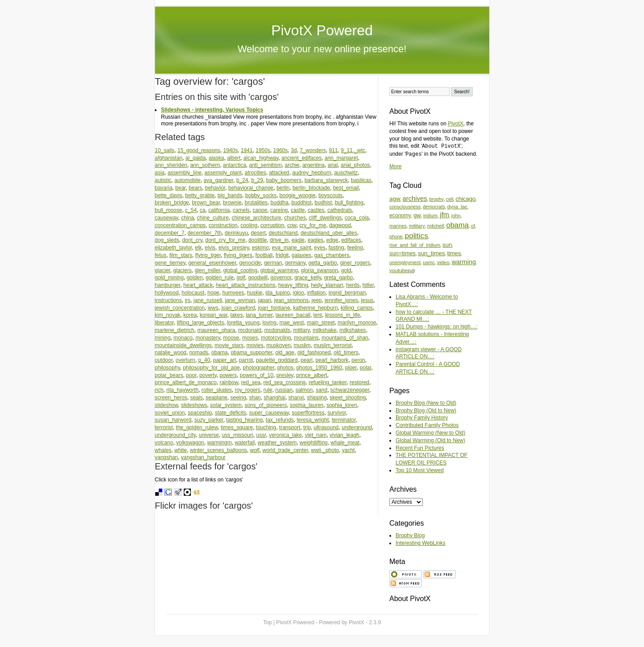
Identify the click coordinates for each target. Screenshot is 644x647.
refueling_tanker (328, 382)
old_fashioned (314, 353)
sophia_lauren (307, 405)
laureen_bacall (293, 315)
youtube (399, 270)
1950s (263, 150)
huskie (255, 293)
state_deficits (231, 413)
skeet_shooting (348, 398)
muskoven (279, 345)
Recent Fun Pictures (420, 448)
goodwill (258, 278)
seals (196, 398)
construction (223, 225)
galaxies (301, 255)
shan (255, 398)
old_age (285, 353)
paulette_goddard (277, 360)
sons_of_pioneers (266, 405)
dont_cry (192, 240)
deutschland (283, 233)
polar (366, 368)
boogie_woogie (298, 195)
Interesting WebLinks (421, 543)
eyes (320, 248)
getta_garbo (322, 263)
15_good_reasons (199, 150)
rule (268, 390)
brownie (232, 203)
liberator (164, 323)
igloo (299, 293)
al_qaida (196, 158)
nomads (199, 353)
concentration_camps (180, 225)
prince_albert (312, 375)
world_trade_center (285, 450)
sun (447, 245)
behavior (215, 188)
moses (250, 338)
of (473, 226)
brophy (437, 199)
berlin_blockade (311, 188)
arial (333, 165)
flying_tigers (238, 255)
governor (281, 278)
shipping (317, 398)
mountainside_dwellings (183, 345)
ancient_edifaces (301, 158)
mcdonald (250, 330)
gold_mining (169, 278)
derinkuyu (236, 233)
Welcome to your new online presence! (322, 49)
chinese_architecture (257, 218)
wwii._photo (325, 450)
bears (195, 188)
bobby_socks (261, 195)
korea (190, 315)
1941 (247, 150)
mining (163, 338)
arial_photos (355, 165)
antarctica (235, 165)
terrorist (164, 427)
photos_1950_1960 (319, 368)
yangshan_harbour (203, 457)
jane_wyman (240, 300)
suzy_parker (209, 420)
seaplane (217, 398)
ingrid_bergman (347, 293)
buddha (280, 203)
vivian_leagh (345, 435)
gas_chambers (332, 255)
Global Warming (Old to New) (430, 440)
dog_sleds (167, 240)
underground (357, 427)
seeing (238, 398)
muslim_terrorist (332, 345)
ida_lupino (278, 293)
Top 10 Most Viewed (420, 470)
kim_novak (167, 315)
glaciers (182, 270)
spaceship (200, 413)
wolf (254, 450)
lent (318, 315)
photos (285, 368)
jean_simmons (291, 300)
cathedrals (340, 210)
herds (353, 285)
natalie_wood (171, 353)
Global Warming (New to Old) (430, 433)
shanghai (275, 398)
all (411, 271)
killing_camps (357, 308)
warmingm (219, 443)
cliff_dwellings (325, 218)
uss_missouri (238, 435)
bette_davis (168, 195)
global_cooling (240, 270)
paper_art (225, 360)
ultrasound (326, 427)
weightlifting (314, 443)
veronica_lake (285, 435)
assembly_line (185, 173)
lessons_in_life (343, 315)
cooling (249, 225)
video (443, 262)
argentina (314, 165)
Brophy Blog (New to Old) (426, 403)
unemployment (405, 262)
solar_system (226, 405)
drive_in (279, 240)
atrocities (255, 173)
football (264, 255)
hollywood (167, 293)
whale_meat (345, 443)
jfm (444, 215)
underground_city (175, 435)
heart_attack (198, 285)
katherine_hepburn (315, 308)
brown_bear (206, 203)
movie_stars (229, 345)
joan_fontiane (274, 308)
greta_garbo (338, 278)
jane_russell (208, 300)
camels (241, 210)
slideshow (166, 405)
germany (295, 263)
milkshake (324, 330)
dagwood (340, 225)
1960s (281, 150)
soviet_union (170, 413)
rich (159, 390)
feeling (355, 248)
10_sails (165, 150)
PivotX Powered (322, 30)
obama (220, 353)
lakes (236, 315)
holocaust (193, 293)
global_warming (279, 270)
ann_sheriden (171, 165)
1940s (230, 150)
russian (284, 390)
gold (346, 270)
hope (213, 293)
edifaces (351, 240)
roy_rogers (247, 390)
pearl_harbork (332, 360)
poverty (208, 375)
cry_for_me (313, 225)
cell (450, 199)
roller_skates (217, 390)
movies (255, 345)
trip (307, 427)
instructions (168, 300)
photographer (258, 368)
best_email (346, 188)
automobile (188, 180)
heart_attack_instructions (246, 285)
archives (415, 199)
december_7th (204, 233)
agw (395, 199)
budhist (323, 203)
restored (359, 382)
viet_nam (316, 435)
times (454, 253)
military (301, 330)
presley (285, 375)
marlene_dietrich (175, 330)
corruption (272, 225)
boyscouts (330, 195)
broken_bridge (172, 203)
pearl (307, 360)
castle (298, 210)
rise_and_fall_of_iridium (415, 245)
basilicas (361, 180)
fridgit (282, 255)
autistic (163, 180)
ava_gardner (218, 180)
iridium (430, 216)
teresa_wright (313, 420)
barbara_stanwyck (326, 180)
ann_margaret (341, 158)
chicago (465, 199)
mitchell (436, 226)
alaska (217, 158)
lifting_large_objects (200, 323)
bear (180, 188)
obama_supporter (251, 353)
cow (292, 225)
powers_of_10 (257, 375)
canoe (260, 210)
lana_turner (259, 315)
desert (258, 233)
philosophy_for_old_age (211, 368)
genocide (250, 263)
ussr (261, 435)
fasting (336, 248)
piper (351, 368)
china (188, 218)
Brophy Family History (422, 418)
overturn (186, 360)
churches (295, 218)
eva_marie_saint (292, 248)
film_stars (181, 255)
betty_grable (200, 195)
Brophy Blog (410, 535)
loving (270, 323)
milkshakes (353, 330)
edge (332, 240)
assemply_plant (223, 173)
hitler (368, 285)
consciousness (405, 207)
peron (358, 360)
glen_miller (207, 270)
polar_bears (169, 375)
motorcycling (276, 338)
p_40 (204, 360)
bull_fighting (349, 203)
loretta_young (243, 323)
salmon (304, 390)
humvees (233, 293)
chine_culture (213, 218)
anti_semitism (266, 165)
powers (228, 375)
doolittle (258, 240)
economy (400, 216)
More (395, 166)
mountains (306, 338)
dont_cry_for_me (225, 240)
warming (464, 262)
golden (194, 278)
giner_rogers (355, 263)
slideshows (194, 405)
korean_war (214, 315)
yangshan (166, 457)
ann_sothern (205, 165)
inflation (316, 293)
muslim (302, 345)
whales (163, 450)
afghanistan (169, 158)
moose (231, 338)
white (181, 450)
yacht (349, 450)
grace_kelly (308, 278)
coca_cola (357, 218)
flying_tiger (208, 255)
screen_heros (171, 398)
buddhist (301, 203)
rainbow (229, 382)
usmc (429, 262)
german (273, 263)
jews (213, 308)
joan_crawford (238, 308)
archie (292, 165)
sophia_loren (342, 405)
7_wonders (313, 150)
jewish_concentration (180, 308)
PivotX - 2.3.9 (365, 622)
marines (398, 226)
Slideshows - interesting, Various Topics (212, 110)
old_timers (346, 353)
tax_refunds (280, 420)
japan (264, 300)
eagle (298, 240)
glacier (163, 270)
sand (322, 390)
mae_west (292, 323)
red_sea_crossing (285, 382)
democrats (434, 207)
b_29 (257, 180)
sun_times (431, 253)
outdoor (164, 360)
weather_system (277, 443)
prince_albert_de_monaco (186, 382)
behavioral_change (251, 188)
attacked (279, 173)
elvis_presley (234, 248)
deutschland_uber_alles (329, 233)
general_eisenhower (212, 263)
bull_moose (168, 210)
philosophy (167, 368)
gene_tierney (170, 263)
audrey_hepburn (312, 173)
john (456, 216)
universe (209, 435)
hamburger (167, 285)
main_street (321, 323)
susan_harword (173, 420)
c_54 (191, 210)
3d (294, 150)
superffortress (308, 413)
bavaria (163, 188)
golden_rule (220, 278)
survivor (336, 413)
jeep (317, 300)
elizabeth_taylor (173, 248)
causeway (166, 218)
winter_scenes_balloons (219, 450)
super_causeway (269, 413)
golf (241, 278)
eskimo (260, 248)
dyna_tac (457, 207)
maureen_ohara (216, 330)
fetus (161, 255)
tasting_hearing (244, 420)
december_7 (170, 233)
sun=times (402, 253)
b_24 (242, 180)
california (219, 210)
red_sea (250, 382)
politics (417, 236)
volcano (164, 443)
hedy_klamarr (327, 285)
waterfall (245, 443)
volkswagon (190, 443)
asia (160, 173)
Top (267, 622)
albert (234, 158)
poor (191, 375)
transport (290, 427)
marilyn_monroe (357, 323)
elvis (210, 248)
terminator (344, 420)
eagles (316, 240)
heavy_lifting (293, 285)
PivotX (456, 124)
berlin (283, 188)
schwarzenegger (350, 390)
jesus (367, 300)
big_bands (230, 195)
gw (417, 215)
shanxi (296, 398)
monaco (183, 338)
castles (316, 210)
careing (279, 210)
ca (203, 210)
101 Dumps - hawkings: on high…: (436, 327)
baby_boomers (284, 180)
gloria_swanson (320, 270)
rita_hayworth (182, 390)
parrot (246, 360)
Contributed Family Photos (427, 425)
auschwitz (346, 173)
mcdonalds (277, 330)
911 (333, 150)
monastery (208, 338)
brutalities (256, 203)
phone (396, 236)
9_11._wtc (353, 150)
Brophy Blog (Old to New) (426, 411)
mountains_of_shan (345, 338)
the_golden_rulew (197, 427)
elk (198, 248)
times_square (237, 427)
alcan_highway (261, 158)
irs (188, 300)
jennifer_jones (341, 300)
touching (266, 427)
